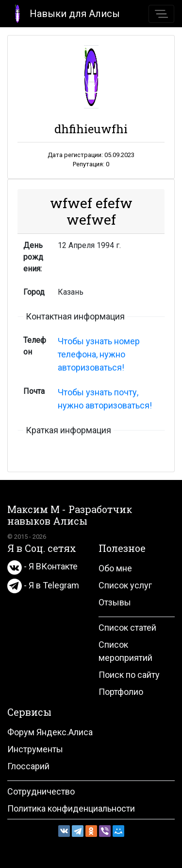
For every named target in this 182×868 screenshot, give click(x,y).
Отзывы (115, 602)
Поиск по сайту (129, 675)
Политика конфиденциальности (71, 808)
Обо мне (115, 568)
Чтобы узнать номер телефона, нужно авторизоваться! (99, 354)
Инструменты (35, 749)
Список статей (127, 628)
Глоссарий (28, 766)
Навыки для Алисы (64, 13)
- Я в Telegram (43, 585)
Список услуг (125, 585)
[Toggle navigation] (161, 14)
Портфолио (121, 692)
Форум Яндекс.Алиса (50, 732)
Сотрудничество (41, 791)
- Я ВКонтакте (42, 566)
